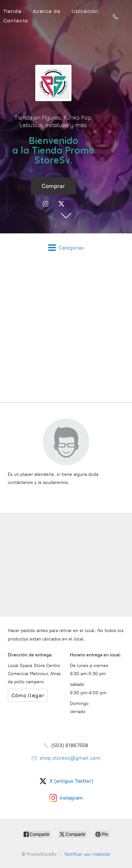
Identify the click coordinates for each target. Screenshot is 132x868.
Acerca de (46, 11)
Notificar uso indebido (88, 854)
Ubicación (85, 11)
